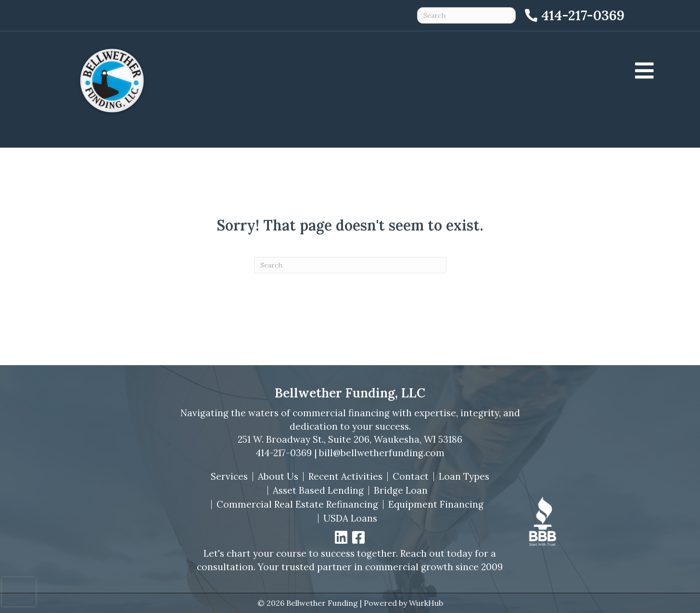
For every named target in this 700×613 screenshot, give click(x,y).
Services (229, 477)
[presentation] (19, 592)
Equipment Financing (436, 504)
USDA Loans (350, 518)
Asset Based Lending (318, 491)
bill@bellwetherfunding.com (382, 453)
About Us (278, 477)
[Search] (350, 265)
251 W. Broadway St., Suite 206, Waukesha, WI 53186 (350, 439)
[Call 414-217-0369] (574, 15)
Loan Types (464, 477)
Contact (411, 477)
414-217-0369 (284, 453)
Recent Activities (345, 477)
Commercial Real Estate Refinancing (297, 504)
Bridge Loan (401, 491)
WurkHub (426, 603)
